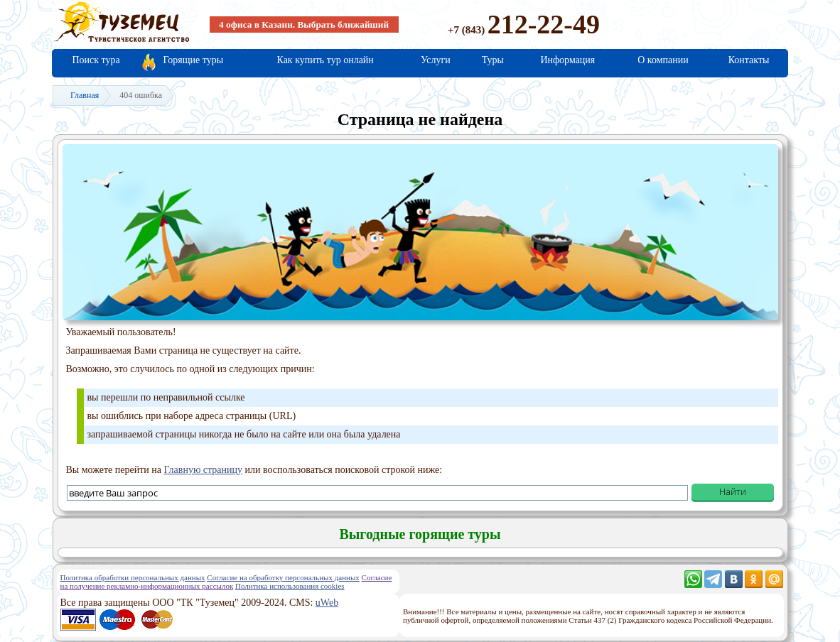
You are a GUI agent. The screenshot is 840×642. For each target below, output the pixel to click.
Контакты (749, 60)
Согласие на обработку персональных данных (283, 577)
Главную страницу (204, 470)
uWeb (327, 603)
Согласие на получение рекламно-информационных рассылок (226, 582)
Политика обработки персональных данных (133, 577)
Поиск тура (96, 60)
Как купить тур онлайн (325, 60)
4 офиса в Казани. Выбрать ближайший (304, 25)
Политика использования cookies (290, 586)
